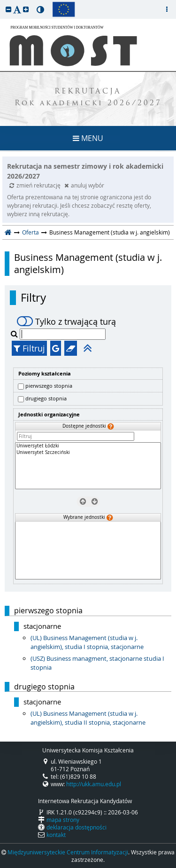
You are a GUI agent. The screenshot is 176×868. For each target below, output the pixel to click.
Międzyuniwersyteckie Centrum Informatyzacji (68, 852)
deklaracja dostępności (77, 827)
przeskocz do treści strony (2, 2)
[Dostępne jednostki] (88, 466)
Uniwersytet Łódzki (88, 446)
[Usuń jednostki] (82, 501)
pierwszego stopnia (49, 386)
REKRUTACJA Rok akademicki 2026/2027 (88, 98)
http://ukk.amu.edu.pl (94, 784)
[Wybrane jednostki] (88, 551)
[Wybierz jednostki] (94, 501)
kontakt (56, 835)
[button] (8, 9)
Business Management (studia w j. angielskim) (88, 264)
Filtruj (29, 348)
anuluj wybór (84, 185)
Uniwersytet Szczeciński (88, 453)
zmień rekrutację (36, 185)
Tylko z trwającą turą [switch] (66, 321)
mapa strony (63, 820)
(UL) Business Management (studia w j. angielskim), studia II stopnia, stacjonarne (88, 718)
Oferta (31, 232)
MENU (88, 138)
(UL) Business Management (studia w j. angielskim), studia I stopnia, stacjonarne (87, 642)
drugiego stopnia (46, 398)
